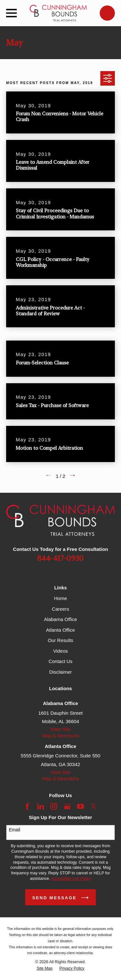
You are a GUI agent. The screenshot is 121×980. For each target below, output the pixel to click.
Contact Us (60, 661)
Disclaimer (60, 672)
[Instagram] (54, 806)
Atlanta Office (61, 630)
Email (14, 830)
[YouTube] (81, 806)
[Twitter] (94, 806)
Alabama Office (60, 619)
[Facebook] (27, 806)
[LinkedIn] (40, 806)
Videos (61, 651)
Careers (60, 609)
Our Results (60, 640)
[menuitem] (44, 969)
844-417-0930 (60, 559)
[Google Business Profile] (67, 806)
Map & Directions (60, 736)
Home (60, 598)
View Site (60, 729)
